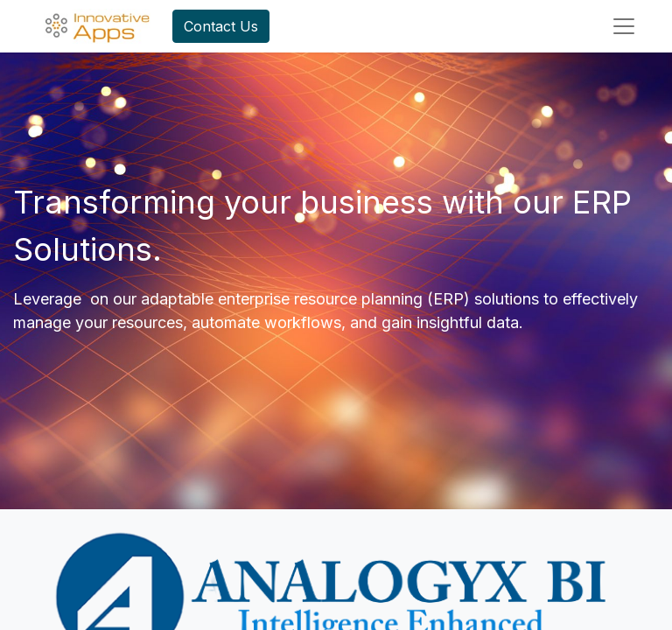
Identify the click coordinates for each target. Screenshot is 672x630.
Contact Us (221, 26)
